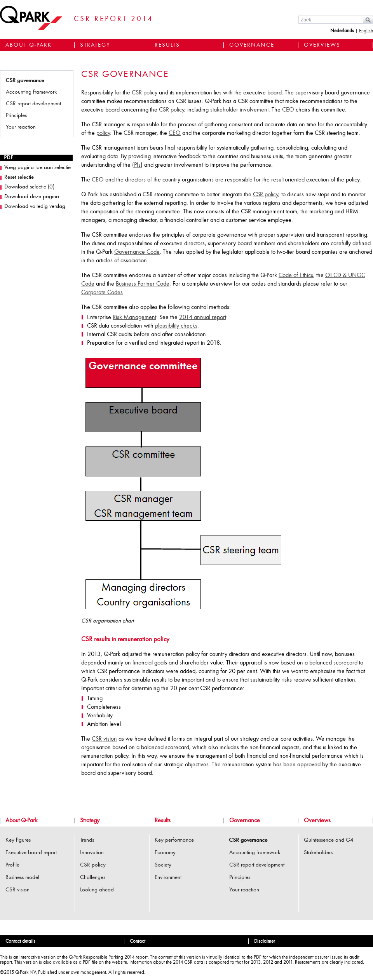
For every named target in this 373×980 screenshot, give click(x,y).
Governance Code (137, 252)
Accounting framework (31, 92)
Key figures (18, 840)
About (29, 45)
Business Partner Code (143, 284)
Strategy (95, 45)
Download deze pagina (32, 197)
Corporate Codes (102, 293)
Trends (87, 840)
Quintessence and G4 (329, 840)
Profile (12, 865)
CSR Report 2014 (114, 19)
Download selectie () (29, 187)
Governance (252, 45)
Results (167, 45)
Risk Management (134, 317)
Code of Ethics (296, 276)
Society (163, 865)
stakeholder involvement (239, 110)
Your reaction (21, 127)
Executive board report (31, 853)
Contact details (20, 941)
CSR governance (25, 81)
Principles (16, 116)
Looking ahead (97, 890)
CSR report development (33, 104)
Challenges (93, 878)
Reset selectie (19, 177)
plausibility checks (176, 326)
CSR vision (104, 739)
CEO (288, 110)
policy (103, 133)
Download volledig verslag (35, 207)
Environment (168, 878)
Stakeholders (318, 853)
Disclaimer (265, 941)
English (366, 31)
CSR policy (145, 93)
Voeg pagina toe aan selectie (37, 168)
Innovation (92, 853)
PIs (137, 165)
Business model (22, 878)
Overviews (322, 45)
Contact (138, 941)
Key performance (174, 840)
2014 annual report (203, 317)
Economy (165, 853)
